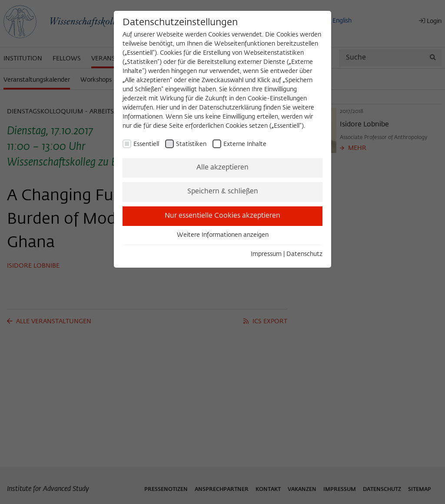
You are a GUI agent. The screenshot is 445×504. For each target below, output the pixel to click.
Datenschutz (304, 254)
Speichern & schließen (223, 192)
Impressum (266, 254)
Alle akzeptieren (222, 168)
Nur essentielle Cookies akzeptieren (222, 216)
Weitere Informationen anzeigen (223, 235)
